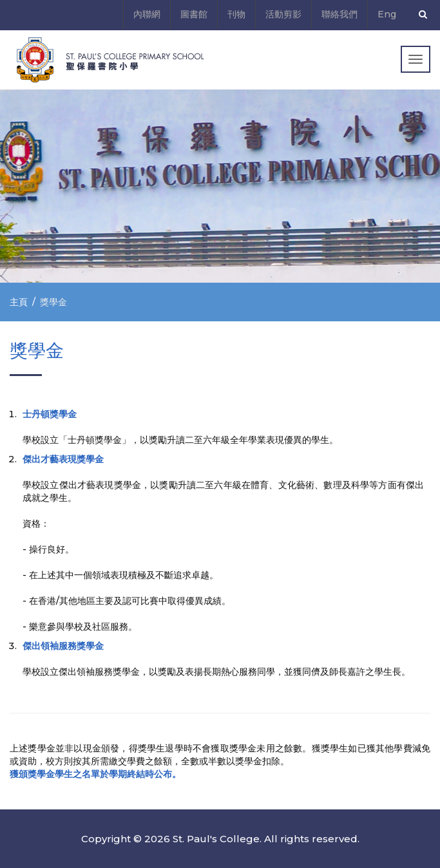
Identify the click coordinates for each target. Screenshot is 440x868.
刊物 (236, 14)
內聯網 (147, 14)
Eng (387, 14)
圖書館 (194, 14)
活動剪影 (283, 14)
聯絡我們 (340, 14)
